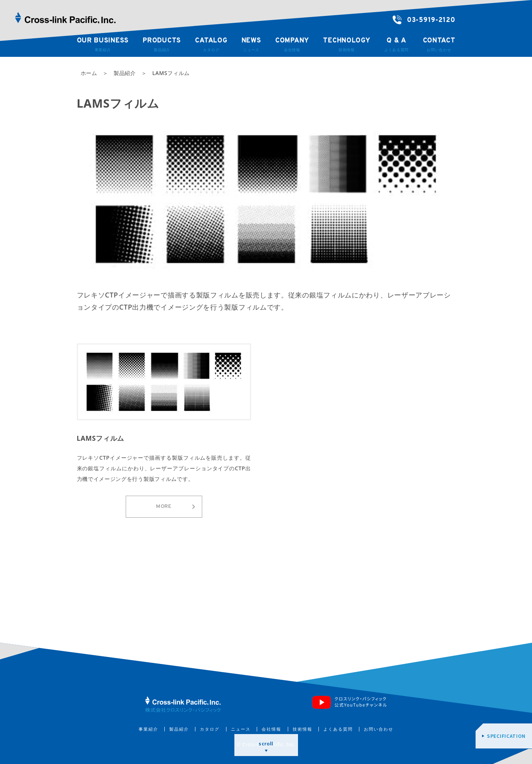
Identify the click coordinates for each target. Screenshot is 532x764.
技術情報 (303, 729)
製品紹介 (179, 729)
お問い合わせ (379, 729)
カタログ (210, 729)
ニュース (241, 729)
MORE (177, 507)
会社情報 (271, 729)
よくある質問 (338, 729)
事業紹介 (148, 729)
